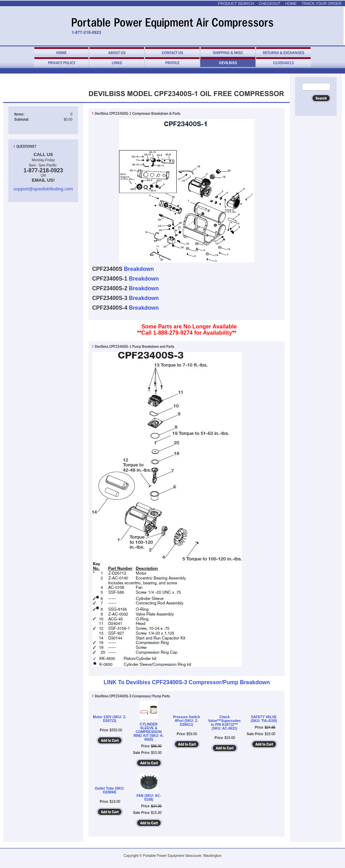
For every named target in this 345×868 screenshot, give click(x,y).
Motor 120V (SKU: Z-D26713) (110, 719)
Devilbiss (28, 71)
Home (291, 3)
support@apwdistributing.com (43, 189)
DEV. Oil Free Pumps (59, 71)
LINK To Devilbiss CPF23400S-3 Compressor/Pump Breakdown (187, 682)
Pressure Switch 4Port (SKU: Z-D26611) (186, 721)
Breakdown (139, 269)
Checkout (270, 3)
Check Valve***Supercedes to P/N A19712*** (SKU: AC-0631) (225, 723)
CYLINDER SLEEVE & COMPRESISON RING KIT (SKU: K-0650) (149, 732)
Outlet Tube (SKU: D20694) (110, 790)
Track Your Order (322, 3)
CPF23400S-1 (93, 71)
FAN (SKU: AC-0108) (149, 798)
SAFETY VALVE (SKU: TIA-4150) (264, 719)
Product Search (236, 3)
